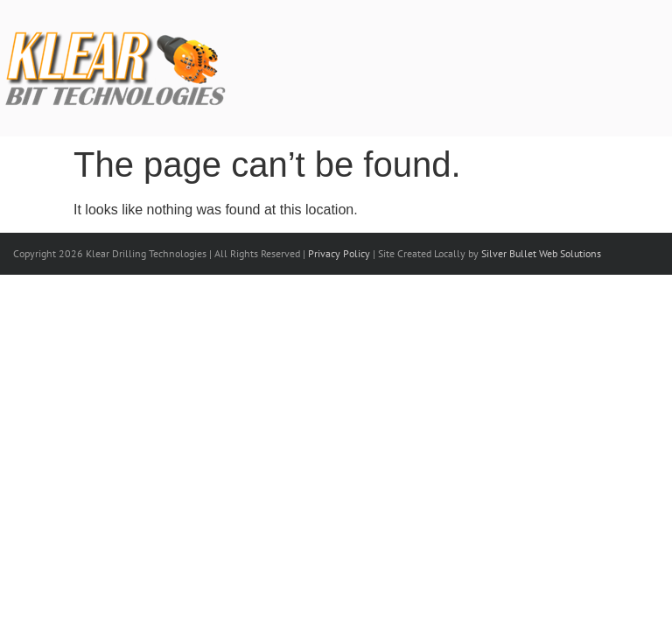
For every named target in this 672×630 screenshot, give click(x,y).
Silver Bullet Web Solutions (541, 253)
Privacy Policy (339, 253)
